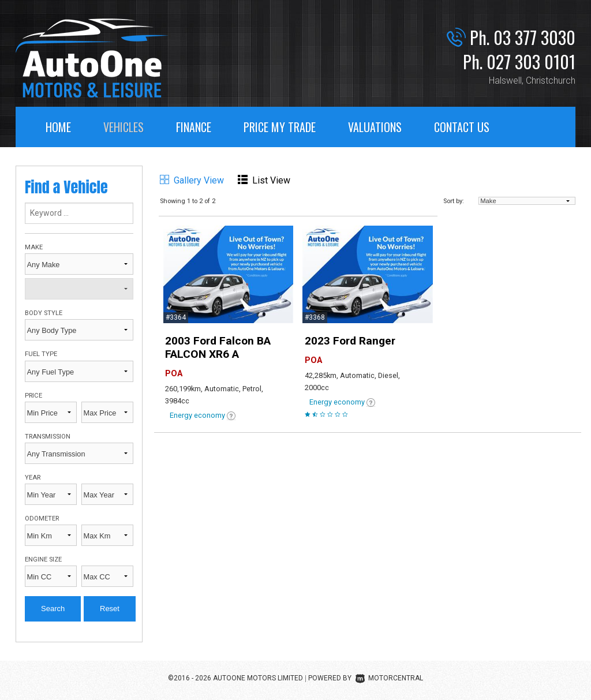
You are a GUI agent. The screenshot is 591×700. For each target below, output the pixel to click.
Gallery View (192, 180)
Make (34, 247)
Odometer (42, 519)
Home (58, 127)
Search (53, 609)
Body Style (44, 313)
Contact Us (462, 127)
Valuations (375, 127)
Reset (110, 609)
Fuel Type (41, 354)
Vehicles (124, 127)
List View (264, 180)
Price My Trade (280, 127)
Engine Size (43, 559)
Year (33, 478)
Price (33, 396)
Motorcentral (389, 678)
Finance (194, 127)
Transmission (48, 437)
